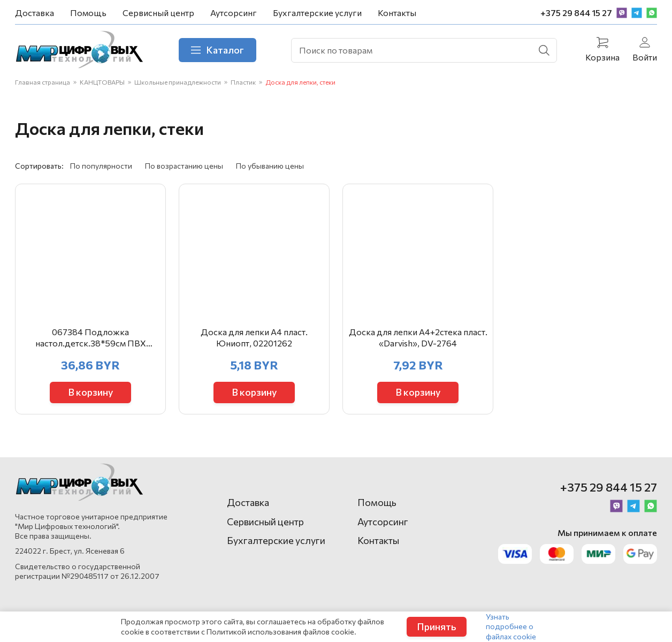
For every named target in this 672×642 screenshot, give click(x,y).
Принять (437, 626)
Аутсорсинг (234, 13)
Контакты (397, 13)
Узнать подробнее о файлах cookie (511, 626)
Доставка (35, 13)
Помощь (88, 13)
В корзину (91, 392)
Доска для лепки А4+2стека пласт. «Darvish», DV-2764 (418, 337)
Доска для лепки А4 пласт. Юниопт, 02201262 (254, 337)
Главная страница (43, 82)
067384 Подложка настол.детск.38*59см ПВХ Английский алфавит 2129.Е (90, 338)
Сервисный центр (158, 13)
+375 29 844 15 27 (576, 13)
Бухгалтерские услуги (317, 13)
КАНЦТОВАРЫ (102, 82)
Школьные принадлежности (178, 82)
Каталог (217, 50)
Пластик (243, 82)
